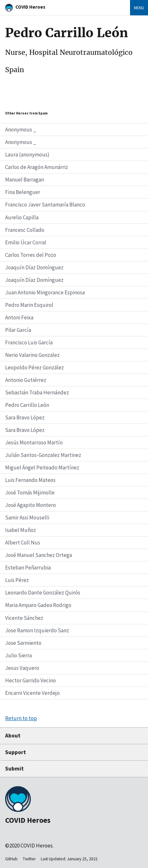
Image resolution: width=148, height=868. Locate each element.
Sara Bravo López (25, 417)
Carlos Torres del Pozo (31, 255)
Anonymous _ (21, 130)
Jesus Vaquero (22, 668)
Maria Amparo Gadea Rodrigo (38, 605)
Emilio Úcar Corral (26, 242)
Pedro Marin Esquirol (29, 305)
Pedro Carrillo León (27, 405)
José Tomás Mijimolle (30, 493)
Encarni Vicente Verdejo (32, 693)
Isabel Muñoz (21, 530)
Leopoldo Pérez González (35, 367)
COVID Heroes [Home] (30, 7)
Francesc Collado (25, 230)
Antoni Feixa (19, 317)
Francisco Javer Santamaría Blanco (45, 205)
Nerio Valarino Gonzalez (32, 355)
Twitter (29, 859)
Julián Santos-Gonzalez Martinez (43, 455)
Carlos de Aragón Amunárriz (37, 167)
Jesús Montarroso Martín (34, 442)
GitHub (11, 859)
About (13, 736)
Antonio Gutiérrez (26, 380)
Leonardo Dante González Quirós (43, 593)
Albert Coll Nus (23, 543)
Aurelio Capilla (22, 217)
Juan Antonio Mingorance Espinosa (45, 292)
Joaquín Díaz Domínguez (34, 267)
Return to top (21, 718)
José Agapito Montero (30, 505)
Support (16, 752)
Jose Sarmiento (23, 643)
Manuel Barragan (25, 180)
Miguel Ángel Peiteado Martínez (42, 468)
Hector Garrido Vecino (30, 680)
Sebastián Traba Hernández (37, 392)
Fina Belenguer (23, 192)
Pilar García (18, 330)
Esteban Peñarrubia (28, 568)
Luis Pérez (17, 580)
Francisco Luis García (29, 342)
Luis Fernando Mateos (30, 480)
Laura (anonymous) (27, 155)
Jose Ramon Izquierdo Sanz (37, 630)
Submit (14, 769)
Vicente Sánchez (24, 618)
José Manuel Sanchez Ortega (39, 555)
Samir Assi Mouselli (27, 518)
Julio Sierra (18, 655)
